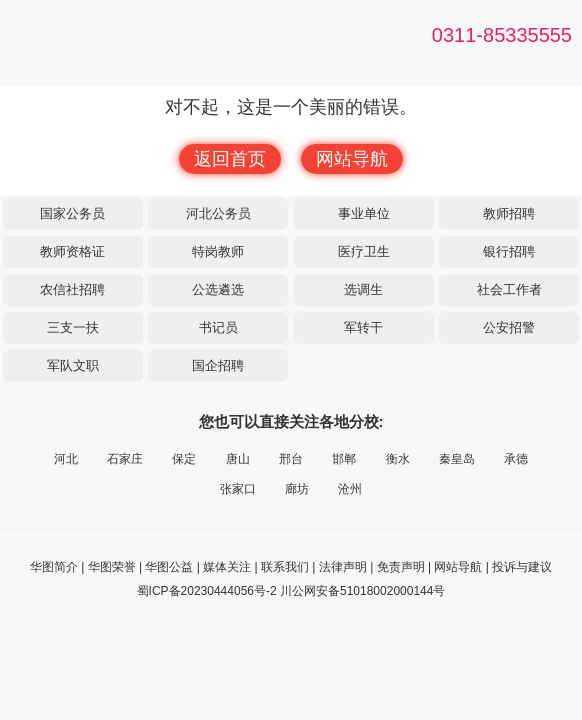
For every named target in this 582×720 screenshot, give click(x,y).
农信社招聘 (72, 289)
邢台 (291, 459)
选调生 (363, 289)
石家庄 (125, 459)
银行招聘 (509, 251)
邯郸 (344, 459)
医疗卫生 (364, 251)
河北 (66, 459)
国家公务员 (72, 213)
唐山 (238, 459)
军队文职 (73, 365)
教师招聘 (509, 213)
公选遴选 (218, 289)
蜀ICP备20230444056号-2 (207, 591)
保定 (184, 459)
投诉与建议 (522, 567)
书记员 (218, 327)
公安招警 (509, 327)
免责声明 (401, 567)
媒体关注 (227, 567)
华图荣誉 (112, 567)
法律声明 (343, 567)
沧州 (350, 489)
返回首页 (230, 159)
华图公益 (169, 567)
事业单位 (364, 213)
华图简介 (54, 567)
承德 (516, 459)
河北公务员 (218, 213)
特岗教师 (218, 251)
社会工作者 (509, 289)
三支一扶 (73, 327)
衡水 (398, 459)
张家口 (238, 489)
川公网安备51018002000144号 (362, 591)
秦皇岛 (457, 459)
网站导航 (352, 159)
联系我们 (285, 567)
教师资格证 (72, 251)
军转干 (363, 327)
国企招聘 (218, 365)
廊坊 (297, 489)
